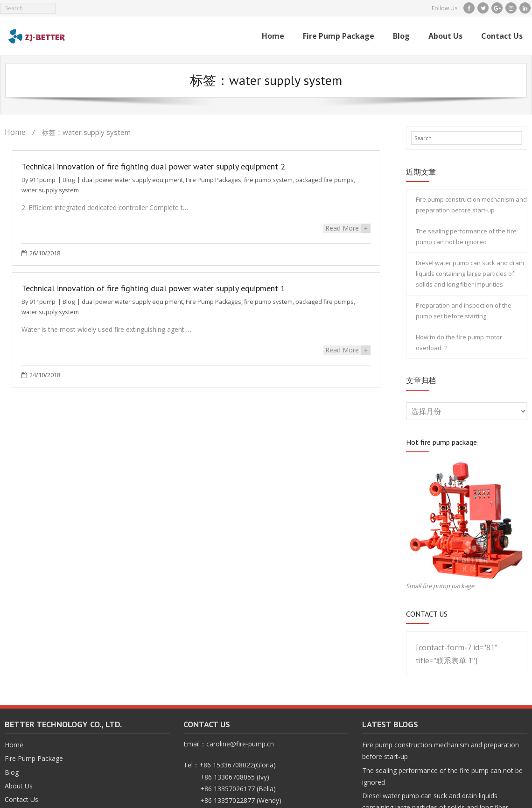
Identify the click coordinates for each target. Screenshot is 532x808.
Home (15, 132)
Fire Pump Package (34, 758)
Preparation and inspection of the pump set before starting (464, 311)
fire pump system (268, 180)
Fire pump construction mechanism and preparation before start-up (471, 205)
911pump (42, 180)
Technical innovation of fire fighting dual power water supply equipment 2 (153, 166)
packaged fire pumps (325, 180)
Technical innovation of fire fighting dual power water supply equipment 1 (153, 287)
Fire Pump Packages (213, 180)
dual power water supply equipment (132, 180)
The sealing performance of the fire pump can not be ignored (466, 236)
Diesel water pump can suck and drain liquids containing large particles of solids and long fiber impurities (470, 274)
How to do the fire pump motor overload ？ (459, 342)
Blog (69, 180)
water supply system (50, 190)
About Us (19, 786)
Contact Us (21, 799)
